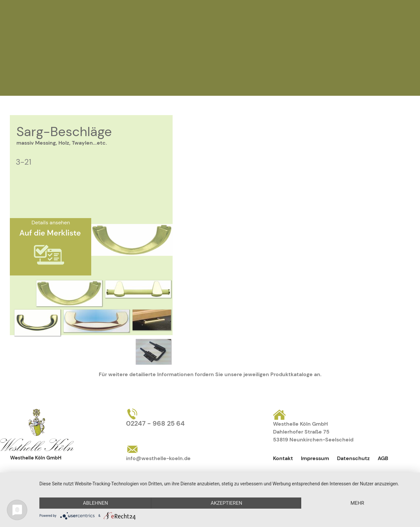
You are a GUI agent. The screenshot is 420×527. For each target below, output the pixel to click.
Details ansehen (51, 223)
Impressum (315, 458)
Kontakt (283, 458)
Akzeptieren (226, 503)
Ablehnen (95, 503)
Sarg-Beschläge (64, 132)
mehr (357, 503)
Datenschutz (353, 458)
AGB (383, 458)
